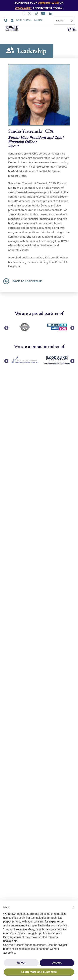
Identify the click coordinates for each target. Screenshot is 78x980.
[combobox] (64, 21)
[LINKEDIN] (51, 14)
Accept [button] (57, 963)
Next (72, 328)
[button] (71, 29)
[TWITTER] (30, 14)
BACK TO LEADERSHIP (23, 281)
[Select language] (64, 21)
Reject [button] (21, 963)
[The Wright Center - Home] (13, 29)
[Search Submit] (6, 20)
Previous (6, 328)
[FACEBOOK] (25, 14)
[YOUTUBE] (44, 14)
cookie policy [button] (59, 925)
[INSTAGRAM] (37, 14)
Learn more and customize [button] (39, 972)
